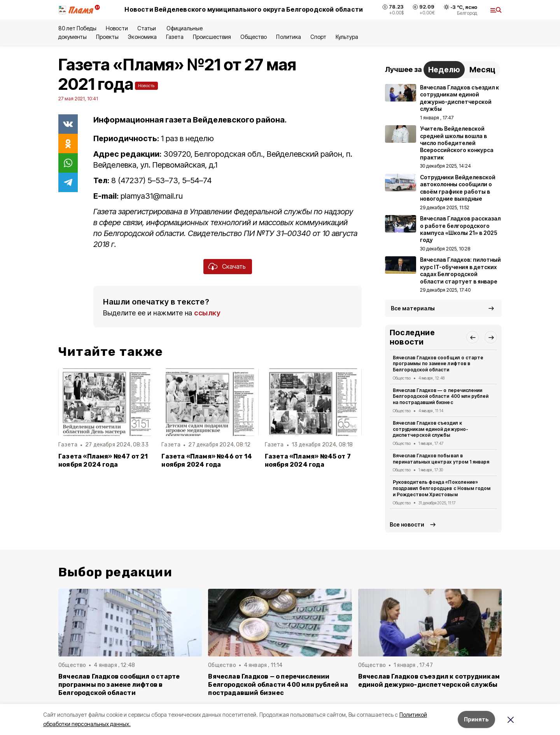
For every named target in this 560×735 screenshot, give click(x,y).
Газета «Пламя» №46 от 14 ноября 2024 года (207, 460)
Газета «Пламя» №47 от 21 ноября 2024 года (103, 460)
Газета (175, 37)
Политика (288, 37)
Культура (347, 37)
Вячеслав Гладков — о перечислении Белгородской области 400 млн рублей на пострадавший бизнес (441, 396)
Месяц (482, 70)
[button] (472, 337)
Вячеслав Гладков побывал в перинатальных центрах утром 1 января (441, 459)
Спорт (318, 37)
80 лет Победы (77, 28)
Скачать (234, 266)
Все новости (407, 524)
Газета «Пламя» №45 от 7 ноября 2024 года (308, 460)
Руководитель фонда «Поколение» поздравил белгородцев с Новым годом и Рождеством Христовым (442, 488)
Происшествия (212, 37)
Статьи (147, 28)
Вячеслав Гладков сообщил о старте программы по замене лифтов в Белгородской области (438, 364)
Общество (254, 37)
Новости (117, 28)
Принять (476, 719)
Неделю (444, 70)
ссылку (207, 313)
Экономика (142, 37)
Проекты (107, 37)
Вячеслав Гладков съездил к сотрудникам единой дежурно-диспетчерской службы (430, 429)
